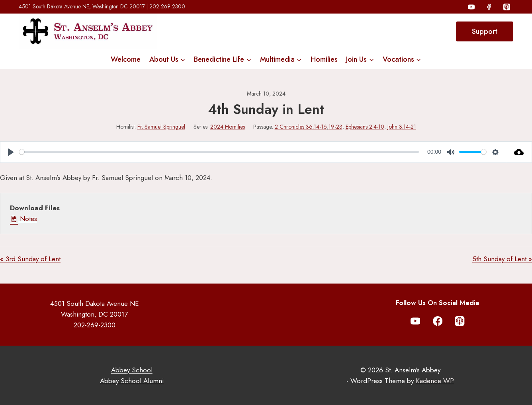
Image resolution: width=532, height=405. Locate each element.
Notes (23, 218)
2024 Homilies (228, 127)
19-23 (335, 127)
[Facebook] (489, 7)
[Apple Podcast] (507, 7)
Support (485, 31)
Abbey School (132, 370)
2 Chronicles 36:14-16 (301, 127)
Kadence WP (435, 381)
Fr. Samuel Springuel (161, 127)
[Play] (11, 152)
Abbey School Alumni (132, 381)
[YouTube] (471, 7)
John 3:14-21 (402, 127)
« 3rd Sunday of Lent (30, 259)
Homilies (324, 59)
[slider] (219, 152)
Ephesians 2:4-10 (365, 127)
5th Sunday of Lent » (502, 259)
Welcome (126, 59)
